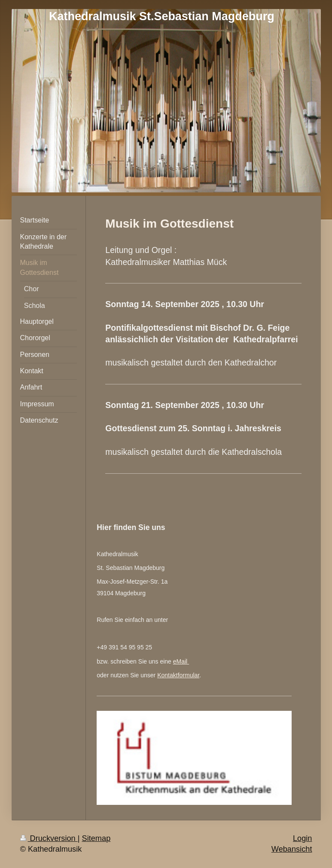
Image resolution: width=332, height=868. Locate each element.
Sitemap (96, 838)
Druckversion (49, 838)
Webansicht (292, 849)
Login (303, 838)
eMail (181, 661)
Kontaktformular (178, 675)
